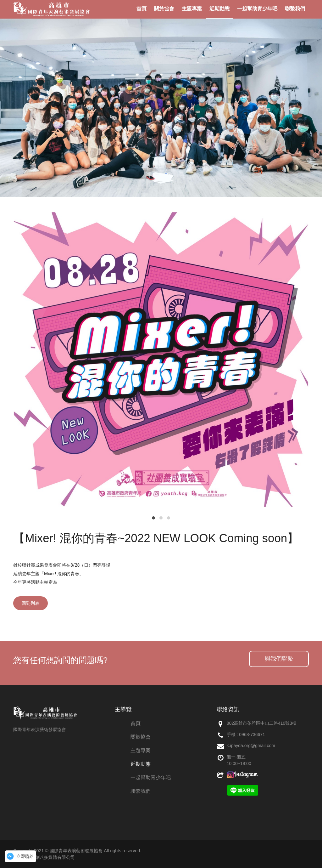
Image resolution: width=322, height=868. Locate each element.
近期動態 (141, 764)
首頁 (136, 723)
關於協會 (141, 737)
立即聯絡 (25, 856)
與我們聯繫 (279, 659)
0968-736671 (252, 735)
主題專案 (141, 750)
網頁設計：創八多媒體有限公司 (44, 857)
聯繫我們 (141, 791)
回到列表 (31, 603)
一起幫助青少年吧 (151, 777)
